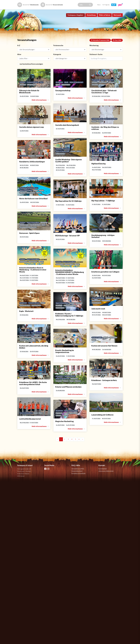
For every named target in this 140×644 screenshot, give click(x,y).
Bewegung (77, 236)
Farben (91, 392)
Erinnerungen (38, 126)
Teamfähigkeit (24, 425)
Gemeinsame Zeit (32, 533)
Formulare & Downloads (78, 480)
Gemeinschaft (32, 306)
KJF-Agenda (106, 5)
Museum (31, 129)
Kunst (43, 196)
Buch (30, 126)
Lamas (89, 576)
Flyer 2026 (117, 47)
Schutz (82, 164)
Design (37, 196)
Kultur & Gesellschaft (95, 89)
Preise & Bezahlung (77, 478)
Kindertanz (86, 236)
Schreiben (77, 127)
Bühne (76, 92)
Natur (36, 570)
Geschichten (85, 124)
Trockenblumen (25, 164)
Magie (84, 609)
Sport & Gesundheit (93, 161)
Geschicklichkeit (25, 309)
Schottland (95, 236)
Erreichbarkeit (103, 476)
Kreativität (78, 89)
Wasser (39, 241)
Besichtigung (37, 346)
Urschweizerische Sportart (28, 311)
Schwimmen (78, 348)
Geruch (34, 497)
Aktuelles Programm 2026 (100, 47)
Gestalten (94, 124)
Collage (85, 392)
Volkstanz (77, 239)
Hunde (89, 311)
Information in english (78, 476)
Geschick (45, 420)
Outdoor (23, 89)
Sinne (22, 500)
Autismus (23, 92)
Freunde (23, 533)
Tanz (41, 276)
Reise (37, 129)
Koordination (24, 423)
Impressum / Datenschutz (106, 478)
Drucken (77, 124)
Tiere (42, 89)
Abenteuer (38, 568)
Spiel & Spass (84, 92)
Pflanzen (42, 570)
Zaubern (84, 611)
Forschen (23, 570)
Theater (32, 535)
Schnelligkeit (34, 423)
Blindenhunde (32, 92)
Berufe (42, 239)
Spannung (42, 533)
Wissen (95, 311)
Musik (85, 89)
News (99, 5)
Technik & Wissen (33, 89)
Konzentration (91, 430)
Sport (34, 309)
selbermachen (24, 199)
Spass (36, 605)
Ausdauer (37, 420)
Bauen (98, 427)
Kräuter (30, 570)
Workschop (95, 201)
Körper (76, 164)
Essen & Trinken (25, 497)
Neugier (45, 346)
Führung (22, 241)
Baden (36, 239)
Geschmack (41, 497)
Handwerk (77, 609)
